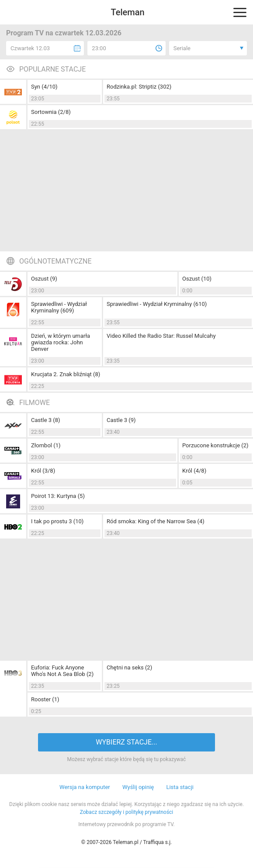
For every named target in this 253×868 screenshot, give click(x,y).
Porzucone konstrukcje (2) (215, 445)
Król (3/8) (43, 471)
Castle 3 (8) (46, 420)
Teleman (127, 12)
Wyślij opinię (138, 787)
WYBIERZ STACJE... (126, 742)
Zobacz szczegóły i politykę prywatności (127, 812)
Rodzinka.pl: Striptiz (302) (139, 87)
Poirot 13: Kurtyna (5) (58, 496)
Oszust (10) (197, 279)
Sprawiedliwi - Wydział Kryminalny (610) (157, 304)
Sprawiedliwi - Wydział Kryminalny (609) (59, 307)
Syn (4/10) (44, 87)
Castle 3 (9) (121, 420)
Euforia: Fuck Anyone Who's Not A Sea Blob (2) (62, 671)
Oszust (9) (44, 279)
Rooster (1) (45, 699)
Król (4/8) (194, 471)
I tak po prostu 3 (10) (57, 521)
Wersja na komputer (85, 787)
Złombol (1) (46, 445)
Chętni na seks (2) (129, 667)
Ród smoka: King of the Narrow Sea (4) (156, 521)
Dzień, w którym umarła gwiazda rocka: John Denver (61, 342)
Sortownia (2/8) (51, 112)
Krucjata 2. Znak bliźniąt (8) (66, 374)
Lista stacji (180, 787)
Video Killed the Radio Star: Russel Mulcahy (161, 336)
